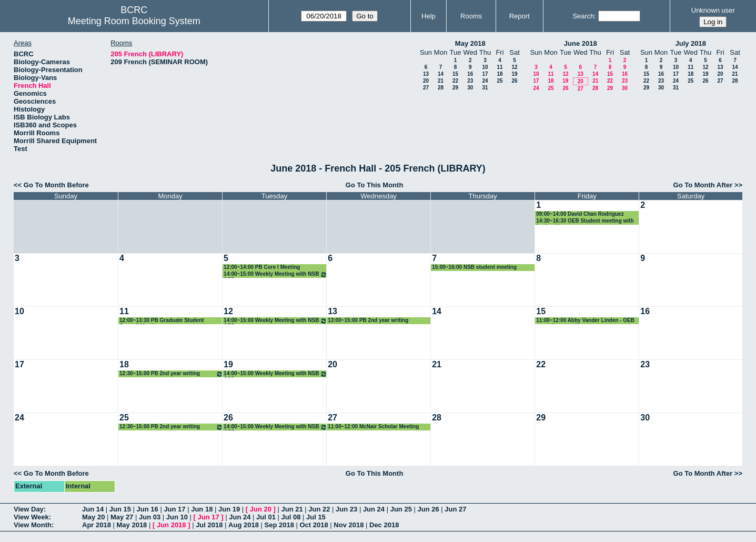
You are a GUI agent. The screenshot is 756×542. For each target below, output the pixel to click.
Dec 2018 (384, 525)
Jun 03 (150, 517)
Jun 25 (401, 509)
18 (500, 74)
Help (429, 16)
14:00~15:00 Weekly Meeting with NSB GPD (275, 274)
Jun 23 (346, 509)
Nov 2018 (349, 525)
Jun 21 (292, 509)
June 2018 (581, 43)
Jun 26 (428, 509)
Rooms (471, 16)
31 (485, 88)
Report (520, 16)
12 (514, 67)
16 (470, 74)
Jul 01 (266, 517)
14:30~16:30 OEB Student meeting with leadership (585, 221)
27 (426, 88)
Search (583, 16)
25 (500, 81)
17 (485, 74)
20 (426, 81)
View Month (33, 525)
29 (455, 88)
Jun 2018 (172, 525)
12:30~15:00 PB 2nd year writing (171, 374)
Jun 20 (261, 509)
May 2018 (470, 43)
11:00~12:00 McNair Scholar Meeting (373, 426)
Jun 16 (148, 509)
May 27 (122, 517)
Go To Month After (703, 185)
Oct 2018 (314, 525)
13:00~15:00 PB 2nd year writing (368, 320)
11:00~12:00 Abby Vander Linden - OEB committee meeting (585, 321)
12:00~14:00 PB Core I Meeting (262, 267)
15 (455, 74)
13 (426, 74)
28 (441, 88)
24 (485, 81)
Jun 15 (120, 509)
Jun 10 (177, 517)
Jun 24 (374, 509)
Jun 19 (229, 509)
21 (441, 81)
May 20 (93, 517)
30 (470, 88)
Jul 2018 (209, 525)
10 (485, 67)
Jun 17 (174, 509)
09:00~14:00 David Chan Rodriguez (580, 214)
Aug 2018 (244, 525)
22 (455, 81)
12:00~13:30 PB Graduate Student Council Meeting (162, 321)
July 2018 (691, 43)
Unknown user (713, 10)
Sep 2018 (279, 525)
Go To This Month (375, 185)
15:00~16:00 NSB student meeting (474, 267)
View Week (31, 517)
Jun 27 (455, 509)
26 (514, 81)
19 (514, 74)
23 (470, 81)
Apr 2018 (97, 525)
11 (500, 67)
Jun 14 (93, 509)
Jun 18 (202, 509)
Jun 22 (319, 509)
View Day (29, 509)
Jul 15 (316, 517)
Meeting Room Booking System (134, 21)
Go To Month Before (56, 185)
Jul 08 (291, 517)
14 (441, 74)
